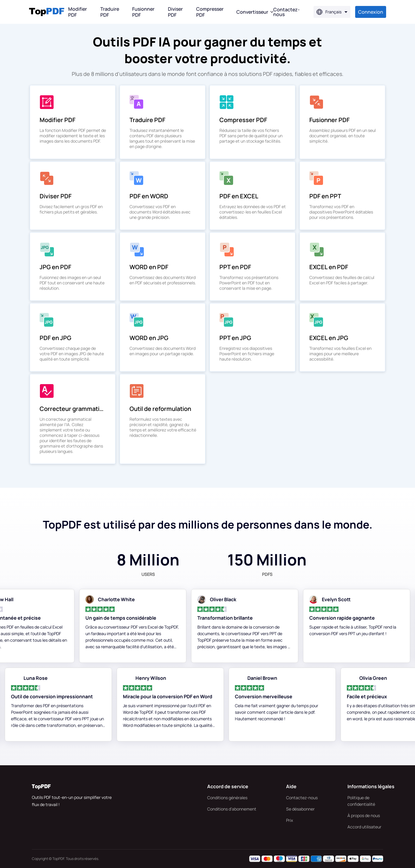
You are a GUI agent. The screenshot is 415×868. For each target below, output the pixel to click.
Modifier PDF (78, 12)
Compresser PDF (210, 12)
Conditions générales (227, 798)
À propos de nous (364, 815)
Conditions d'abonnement (232, 809)
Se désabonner (300, 809)
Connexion (371, 12)
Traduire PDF (110, 12)
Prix (290, 820)
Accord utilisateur (364, 827)
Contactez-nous (302, 798)
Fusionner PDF (143, 12)
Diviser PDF (175, 12)
